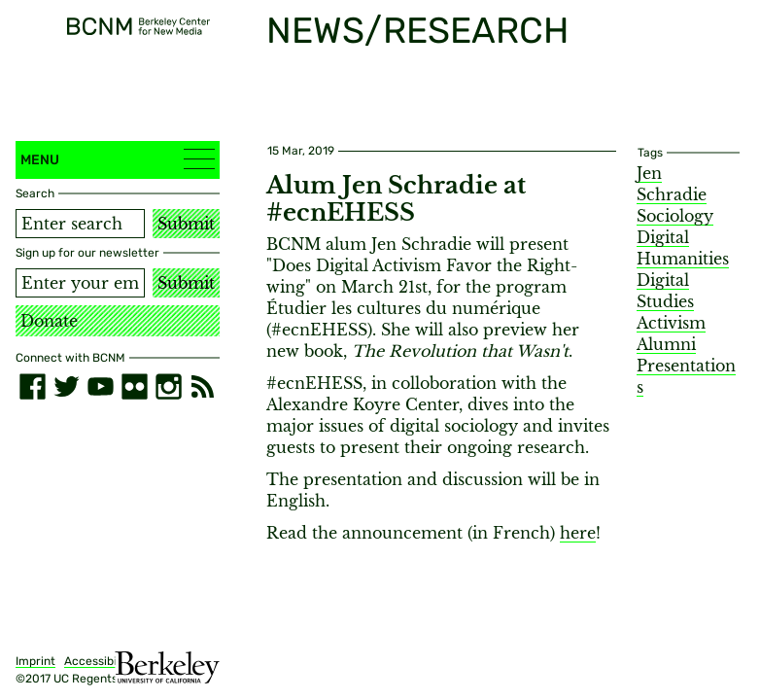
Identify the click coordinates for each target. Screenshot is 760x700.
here (578, 533)
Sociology (675, 216)
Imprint (35, 661)
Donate (49, 321)
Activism (671, 323)
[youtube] (101, 386)
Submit (186, 224)
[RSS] (203, 386)
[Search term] (80, 224)
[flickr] (135, 386)
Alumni (666, 344)
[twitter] (67, 386)
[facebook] (33, 386)
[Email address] (80, 283)
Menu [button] (118, 159)
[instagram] (169, 386)
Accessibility (99, 661)
